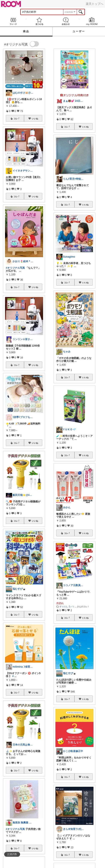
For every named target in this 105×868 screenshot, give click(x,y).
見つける (40, 21)
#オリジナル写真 (15, 268)
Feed (13, 21)
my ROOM (92, 21)
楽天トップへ (95, 4)
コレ (17, 119)
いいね (35, 119)
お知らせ (66, 21)
